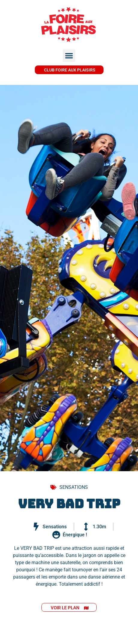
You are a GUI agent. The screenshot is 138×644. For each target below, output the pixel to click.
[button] (69, 56)
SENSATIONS (74, 487)
